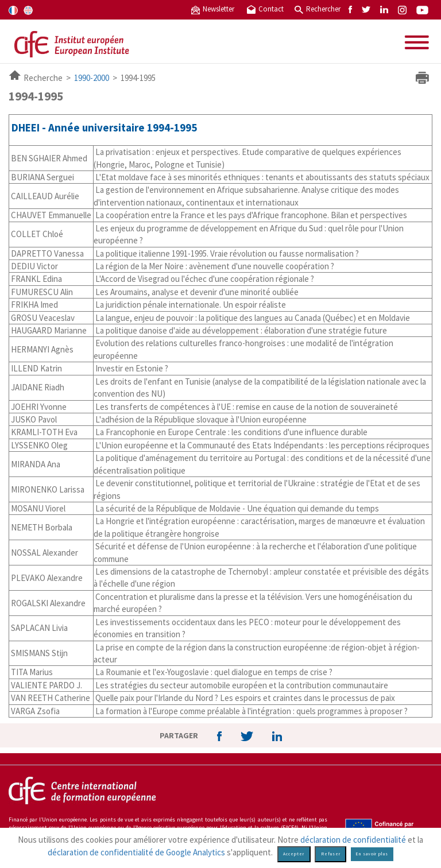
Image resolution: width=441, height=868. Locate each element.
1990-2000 (92, 78)
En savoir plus (372, 854)
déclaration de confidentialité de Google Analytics (136, 852)
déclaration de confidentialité (353, 840)
